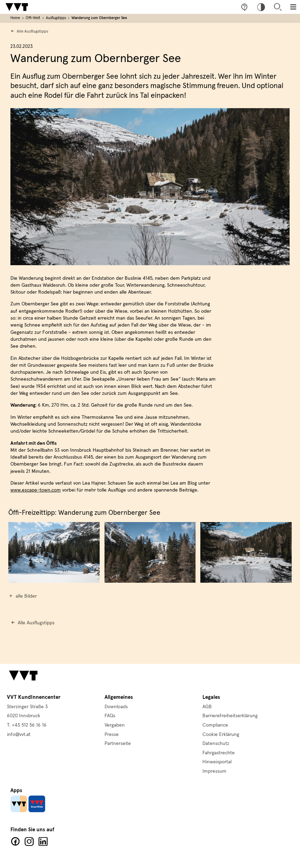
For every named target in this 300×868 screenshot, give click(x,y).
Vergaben (115, 725)
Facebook (15, 842)
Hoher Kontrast (261, 7)
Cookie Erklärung (221, 735)
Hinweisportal (217, 762)
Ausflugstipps (56, 18)
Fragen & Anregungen (244, 7)
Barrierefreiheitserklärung (230, 716)
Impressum (214, 771)
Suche (278, 7)
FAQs (110, 716)
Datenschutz (216, 744)
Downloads (116, 707)
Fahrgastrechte (219, 753)
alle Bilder (26, 596)
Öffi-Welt (33, 18)
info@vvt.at (19, 735)
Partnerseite (118, 744)
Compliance (215, 725)
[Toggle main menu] (293, 7)
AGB (207, 707)
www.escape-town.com (36, 490)
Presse (112, 735)
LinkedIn (43, 842)
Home (15, 18)
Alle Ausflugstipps (32, 31)
